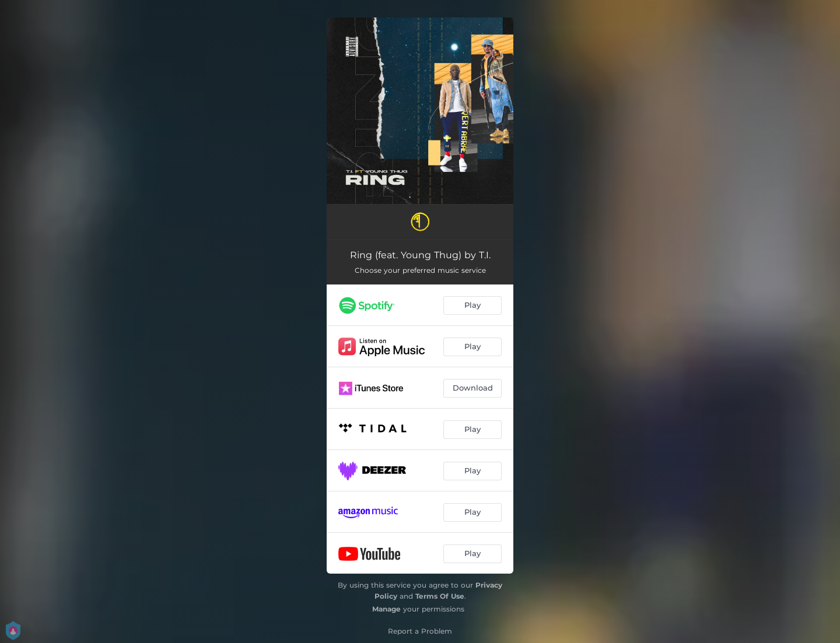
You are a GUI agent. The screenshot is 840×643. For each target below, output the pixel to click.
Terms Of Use (440, 596)
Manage (386, 609)
